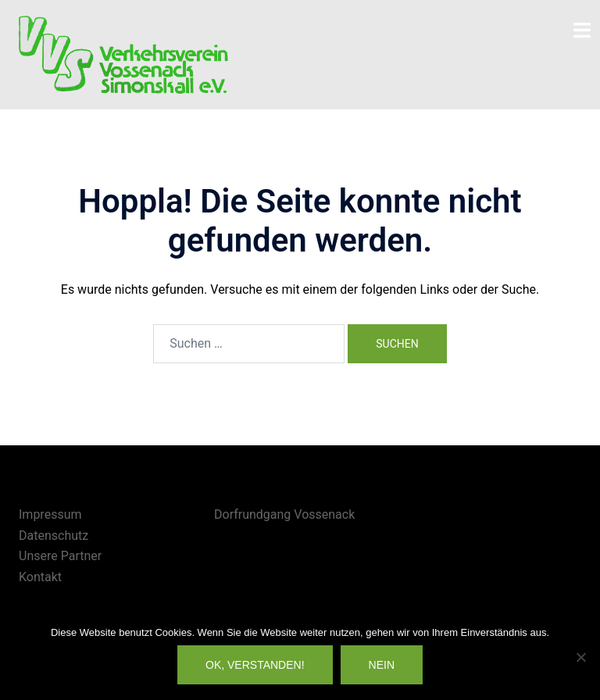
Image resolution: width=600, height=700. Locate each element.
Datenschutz (54, 536)
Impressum (50, 514)
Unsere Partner (60, 556)
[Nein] (580, 657)
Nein (382, 665)
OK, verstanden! (255, 665)
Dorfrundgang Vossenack (284, 514)
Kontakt (40, 577)
